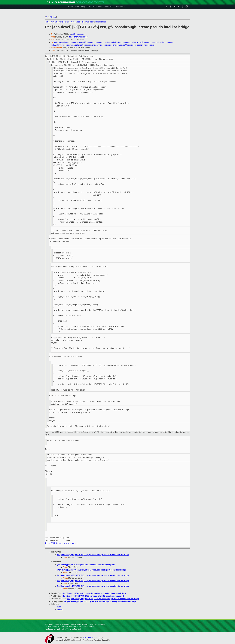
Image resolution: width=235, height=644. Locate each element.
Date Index (90, 22)
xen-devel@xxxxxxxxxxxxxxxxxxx (90, 42)
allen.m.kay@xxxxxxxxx (142, 42)
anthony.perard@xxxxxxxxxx (124, 45)
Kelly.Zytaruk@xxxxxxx (60, 45)
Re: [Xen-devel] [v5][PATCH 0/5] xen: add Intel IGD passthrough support (93, 596)
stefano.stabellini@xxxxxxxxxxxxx (118, 42)
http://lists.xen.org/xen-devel (61, 543)
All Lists (53, 17)
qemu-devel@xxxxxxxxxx (163, 42)
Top (47, 17)
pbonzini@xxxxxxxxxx (146, 45)
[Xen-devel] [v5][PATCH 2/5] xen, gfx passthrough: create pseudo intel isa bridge (91, 570)
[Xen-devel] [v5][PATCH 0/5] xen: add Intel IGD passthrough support (86, 565)
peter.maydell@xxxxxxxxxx (65, 42)
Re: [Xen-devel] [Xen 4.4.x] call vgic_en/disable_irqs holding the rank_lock (94, 593)
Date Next (59, 22)
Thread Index (100, 22)
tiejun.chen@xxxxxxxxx (79, 37)
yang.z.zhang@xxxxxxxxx (81, 45)
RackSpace (88, 637)
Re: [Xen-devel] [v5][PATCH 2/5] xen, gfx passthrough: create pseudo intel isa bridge (93, 555)
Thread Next (79, 22)
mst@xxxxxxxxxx (78, 34)
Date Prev (50, 22)
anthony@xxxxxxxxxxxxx (102, 45)
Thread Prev (68, 22)
